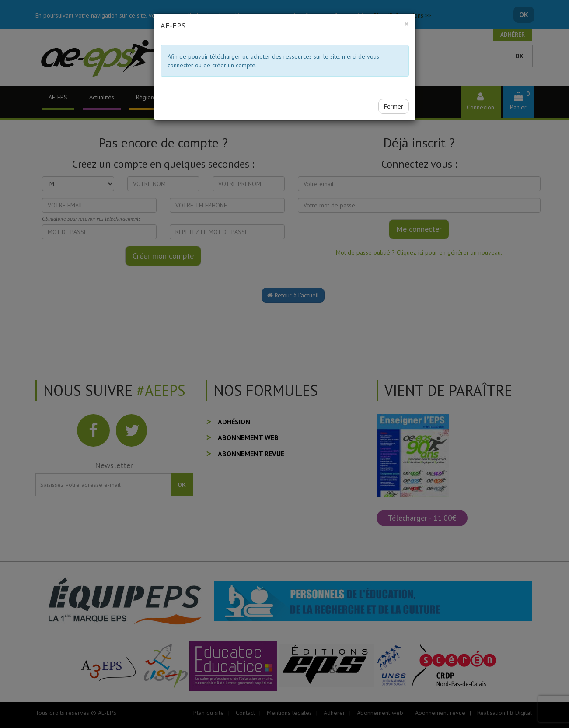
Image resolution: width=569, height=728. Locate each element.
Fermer (394, 106)
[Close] (407, 24)
